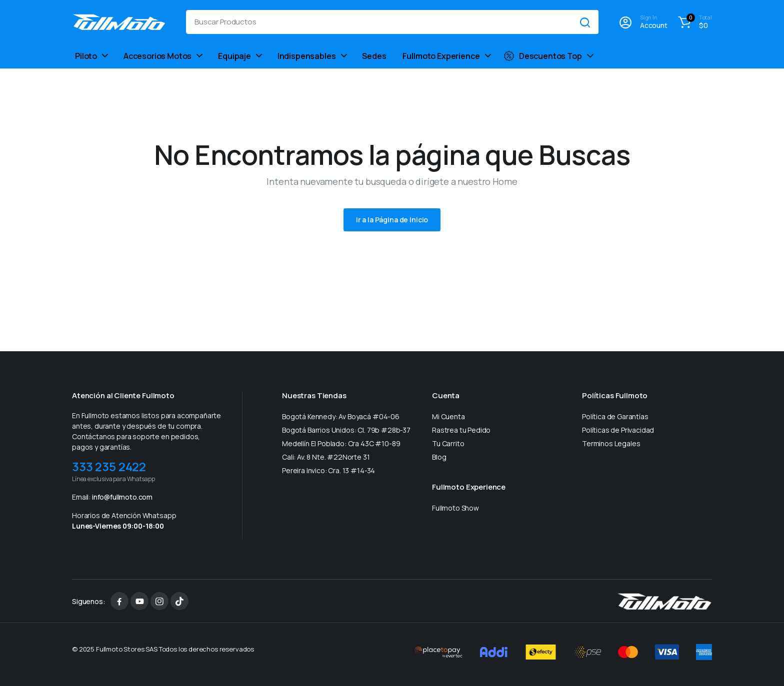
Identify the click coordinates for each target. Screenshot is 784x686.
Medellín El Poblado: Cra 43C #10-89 (341, 443)
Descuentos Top (542, 56)
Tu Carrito (448, 443)
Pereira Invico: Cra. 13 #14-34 (328, 470)
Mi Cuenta (448, 416)
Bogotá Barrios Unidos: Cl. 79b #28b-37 (346, 430)
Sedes (374, 56)
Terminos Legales (611, 443)
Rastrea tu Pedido (461, 430)
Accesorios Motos (157, 56)
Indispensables (307, 56)
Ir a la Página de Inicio (392, 220)
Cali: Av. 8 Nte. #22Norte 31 (326, 457)
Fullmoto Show (455, 508)
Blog (439, 457)
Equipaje (234, 56)
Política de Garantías (615, 416)
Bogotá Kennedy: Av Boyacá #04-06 (341, 416)
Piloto (86, 56)
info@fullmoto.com (122, 497)
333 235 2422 (109, 466)
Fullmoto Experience (441, 56)
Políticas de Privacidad (618, 430)
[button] (693, 22)
